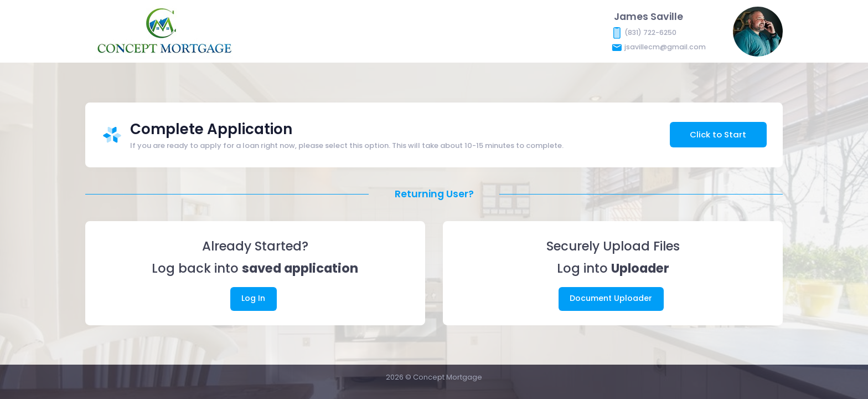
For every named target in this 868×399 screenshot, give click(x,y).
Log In (253, 298)
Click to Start (718, 134)
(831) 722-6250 (650, 32)
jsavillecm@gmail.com (665, 46)
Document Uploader (611, 298)
